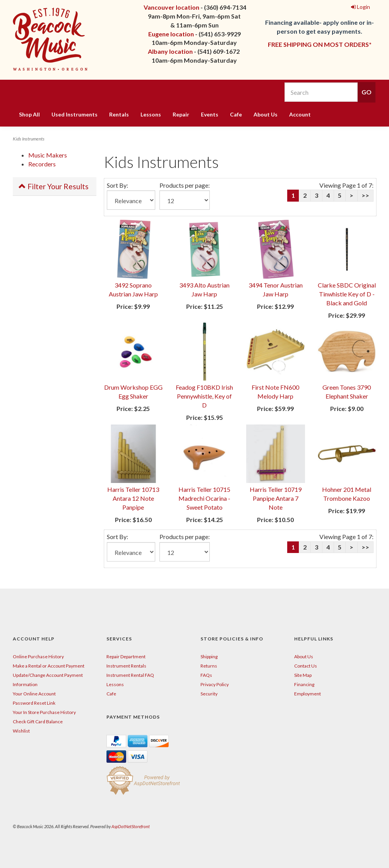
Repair (181, 114)
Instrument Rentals (126, 666)
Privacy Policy (215, 684)
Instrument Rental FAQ (130, 675)
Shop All (29, 114)
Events (210, 114)
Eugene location (171, 34)
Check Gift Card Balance (38, 722)
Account (300, 114)
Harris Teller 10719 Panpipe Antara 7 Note (276, 498)
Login (361, 7)
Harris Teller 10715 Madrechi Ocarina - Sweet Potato (204, 498)
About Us (266, 114)
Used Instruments (75, 114)
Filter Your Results (54, 186)
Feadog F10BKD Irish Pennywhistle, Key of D (204, 396)
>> (365, 195)
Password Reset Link (34, 703)
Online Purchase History (38, 657)
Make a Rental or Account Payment (49, 666)
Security (209, 694)
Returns (209, 666)
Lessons (151, 114)
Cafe (236, 114)
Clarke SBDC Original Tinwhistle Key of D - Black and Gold (347, 294)
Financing (304, 684)
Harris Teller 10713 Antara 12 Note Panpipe (133, 498)
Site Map (303, 675)
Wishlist (21, 731)
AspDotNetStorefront (131, 826)
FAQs (206, 675)
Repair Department (126, 657)
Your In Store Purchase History (44, 712)
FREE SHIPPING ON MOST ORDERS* (320, 44)
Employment (308, 694)
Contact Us (306, 666)
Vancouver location (171, 7)
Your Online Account (34, 694)
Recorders (42, 164)
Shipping (209, 657)
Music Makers (48, 155)
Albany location (170, 51)
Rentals (119, 114)
